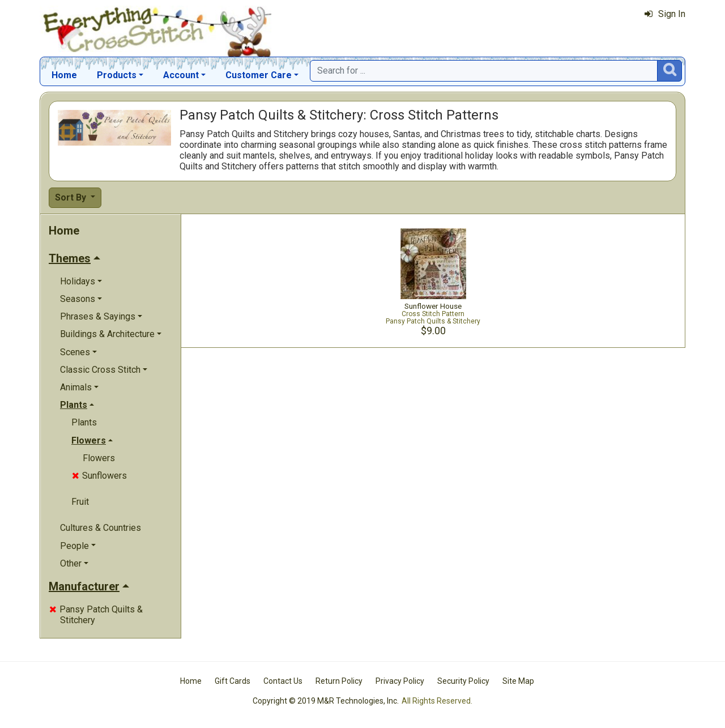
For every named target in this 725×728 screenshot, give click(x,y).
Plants (84, 422)
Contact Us (283, 681)
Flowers (99, 458)
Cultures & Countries (101, 528)
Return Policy (339, 681)
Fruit (80, 502)
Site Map (518, 681)
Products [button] (117, 75)
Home (64, 75)
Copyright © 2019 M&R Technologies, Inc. (326, 701)
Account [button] (181, 75)
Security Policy (463, 681)
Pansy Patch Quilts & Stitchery (96, 615)
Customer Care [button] (259, 75)
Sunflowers (99, 476)
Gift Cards (233, 681)
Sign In (665, 14)
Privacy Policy (400, 681)
